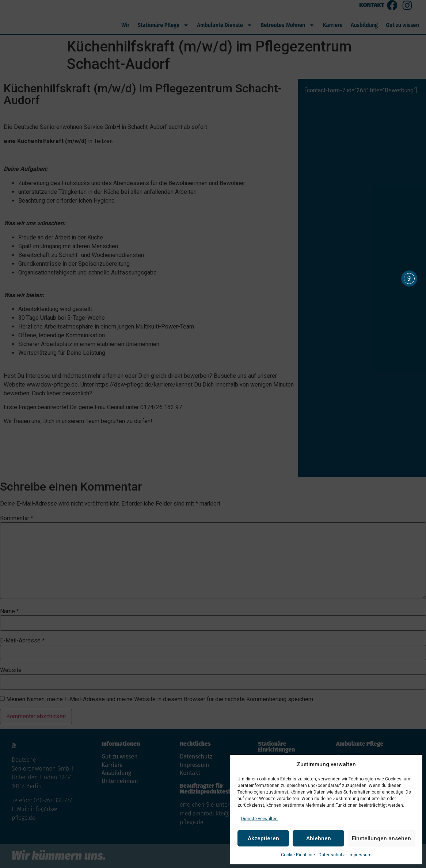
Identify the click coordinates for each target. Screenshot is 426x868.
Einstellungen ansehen (381, 838)
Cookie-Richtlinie (298, 855)
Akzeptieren (263, 838)
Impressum (360, 855)
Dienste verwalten (259, 819)
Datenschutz (332, 855)
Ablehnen (319, 838)
